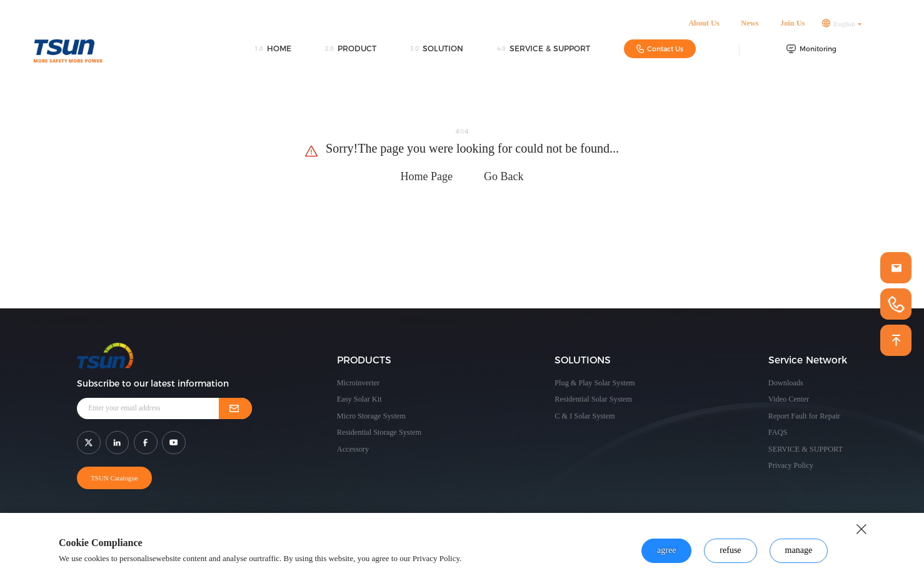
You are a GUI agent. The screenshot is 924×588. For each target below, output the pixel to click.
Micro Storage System (371, 416)
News (750, 25)
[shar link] (89, 442)
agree (666, 550)
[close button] (861, 529)
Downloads (786, 383)
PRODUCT (351, 51)
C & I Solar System (585, 416)
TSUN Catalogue (114, 478)
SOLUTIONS (583, 360)
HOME (273, 51)
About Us (704, 25)
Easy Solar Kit (359, 399)
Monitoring (811, 51)
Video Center (789, 399)
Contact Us (660, 50)
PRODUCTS (364, 360)
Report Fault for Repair (804, 416)
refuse (730, 550)
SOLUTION (437, 51)
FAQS (778, 432)
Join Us (792, 25)
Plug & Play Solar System (595, 383)
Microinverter (358, 383)
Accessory (353, 449)
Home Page (427, 176)
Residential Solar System (593, 399)
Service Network (808, 360)
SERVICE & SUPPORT (544, 51)
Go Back (504, 176)
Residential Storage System (379, 432)
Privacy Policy (791, 465)
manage (799, 550)
